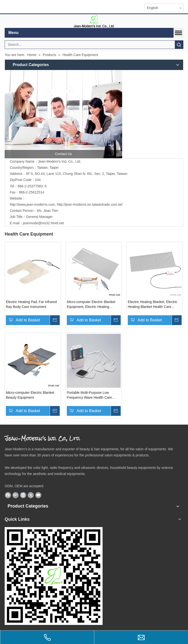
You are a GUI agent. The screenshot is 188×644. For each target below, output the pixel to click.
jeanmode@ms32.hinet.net (44, 223)
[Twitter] (31, 495)
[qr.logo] (54, 576)
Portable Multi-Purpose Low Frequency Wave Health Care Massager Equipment (89, 395)
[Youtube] (38, 495)
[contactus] (63, 114)
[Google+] (16, 495)
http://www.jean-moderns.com (32, 204)
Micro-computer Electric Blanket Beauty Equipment (30, 395)
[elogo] (94, 21)
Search (179, 45)
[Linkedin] (23, 495)
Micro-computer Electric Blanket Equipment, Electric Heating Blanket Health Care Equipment (91, 305)
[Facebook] (8, 495)
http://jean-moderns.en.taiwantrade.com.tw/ (90, 204)
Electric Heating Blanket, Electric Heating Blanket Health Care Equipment (153, 305)
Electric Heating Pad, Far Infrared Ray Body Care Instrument (31, 304)
